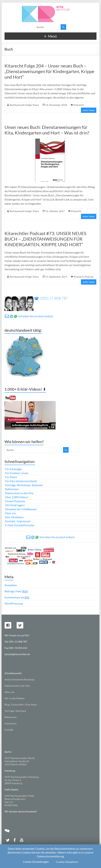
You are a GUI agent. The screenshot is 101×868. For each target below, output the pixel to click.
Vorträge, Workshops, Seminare (24, 485)
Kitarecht (79, 105)
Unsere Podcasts (15, 501)
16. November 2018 (56, 105)
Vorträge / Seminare (15, 711)
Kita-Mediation (14, 517)
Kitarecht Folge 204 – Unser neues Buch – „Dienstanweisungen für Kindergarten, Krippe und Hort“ (49, 71)
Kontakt (9, 730)
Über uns (11, 513)
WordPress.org (14, 603)
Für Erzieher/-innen (17, 473)
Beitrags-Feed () (16, 591)
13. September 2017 (56, 277)
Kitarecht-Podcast (84, 277)
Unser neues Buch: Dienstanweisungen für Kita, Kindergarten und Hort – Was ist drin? (47, 130)
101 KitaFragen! (15, 505)
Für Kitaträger (14, 469)
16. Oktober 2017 (55, 211)
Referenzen (12, 489)
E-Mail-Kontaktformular (20, 525)
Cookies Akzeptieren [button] (67, 862)
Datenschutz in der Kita (19, 493)
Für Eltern (11, 477)
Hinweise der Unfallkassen (21, 509)
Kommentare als (17, 597)
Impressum (11, 723)
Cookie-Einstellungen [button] (36, 862)
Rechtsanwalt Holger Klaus (24, 105)
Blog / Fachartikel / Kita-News (21, 705)
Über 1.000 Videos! (17, 497)
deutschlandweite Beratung (19, 679)
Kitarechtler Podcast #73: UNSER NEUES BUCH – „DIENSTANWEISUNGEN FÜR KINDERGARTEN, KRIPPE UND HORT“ (45, 239)
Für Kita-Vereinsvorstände (21, 481)
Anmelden (11, 585)
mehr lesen (89, 110)
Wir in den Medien (15, 698)
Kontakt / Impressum (18, 521)
